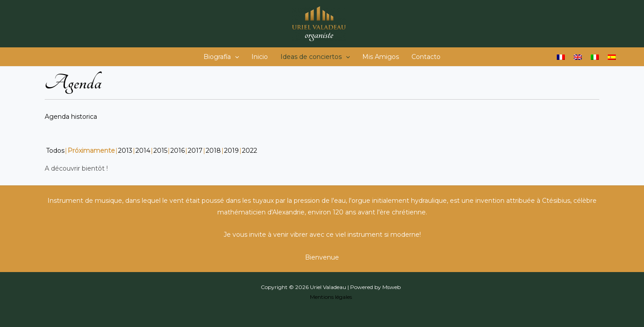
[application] (235, 57)
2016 (178, 151)
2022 (250, 151)
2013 (125, 151)
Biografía (221, 57)
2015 (160, 151)
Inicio (260, 57)
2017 (195, 151)
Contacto (426, 57)
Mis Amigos (381, 57)
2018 (213, 151)
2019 (231, 151)
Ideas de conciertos (315, 57)
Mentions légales (331, 297)
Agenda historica (71, 117)
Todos (55, 151)
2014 (143, 151)
